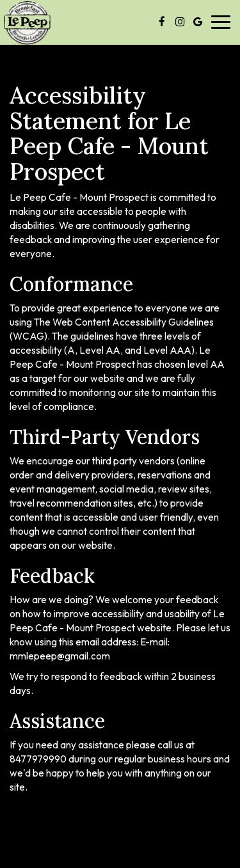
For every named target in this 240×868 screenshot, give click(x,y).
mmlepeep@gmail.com (60, 656)
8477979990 (38, 759)
